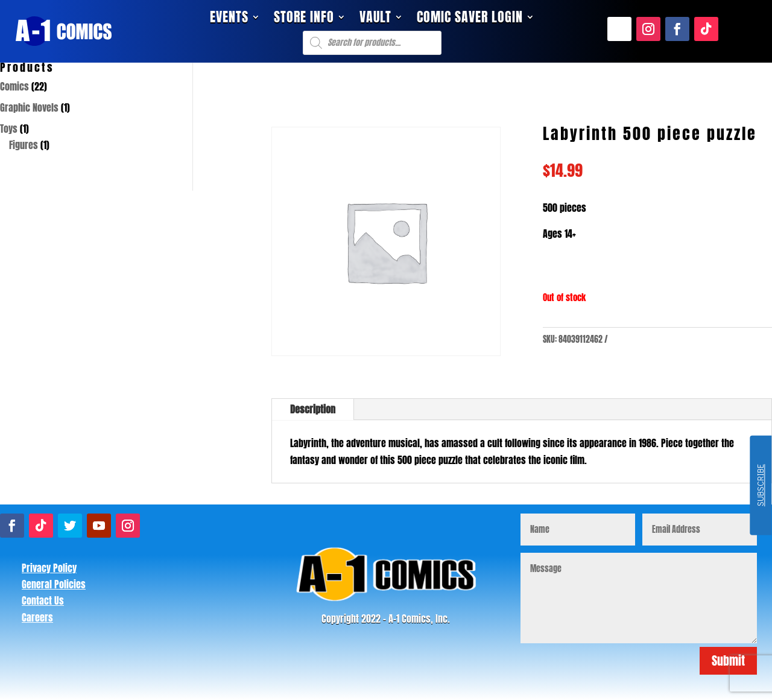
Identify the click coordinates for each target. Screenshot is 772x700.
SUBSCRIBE (760, 486)
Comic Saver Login (470, 19)
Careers (37, 617)
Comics (14, 86)
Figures (24, 145)
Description (313, 409)
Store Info (304, 19)
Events (229, 19)
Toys (9, 129)
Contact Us (43, 600)
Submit (728, 660)
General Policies (54, 584)
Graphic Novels (29, 107)
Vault (375, 19)
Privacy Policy (49, 568)
